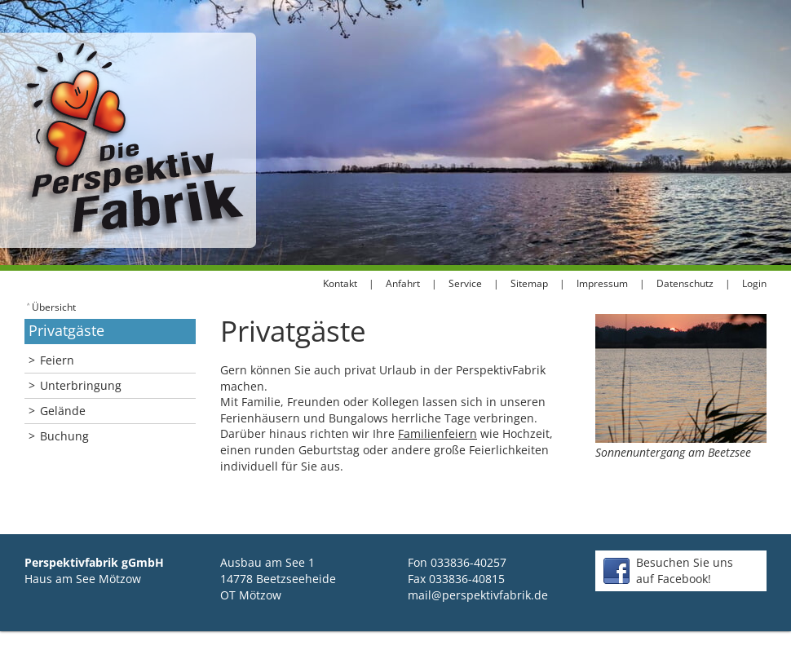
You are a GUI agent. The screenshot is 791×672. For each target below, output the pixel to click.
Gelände (57, 411)
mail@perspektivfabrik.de (478, 595)
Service (465, 283)
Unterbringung (75, 385)
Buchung (59, 436)
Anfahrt (403, 283)
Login (754, 283)
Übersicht (51, 307)
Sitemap (529, 283)
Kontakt (340, 283)
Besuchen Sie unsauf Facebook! (685, 570)
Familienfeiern (437, 433)
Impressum (602, 283)
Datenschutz (685, 283)
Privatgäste (66, 330)
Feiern (51, 360)
